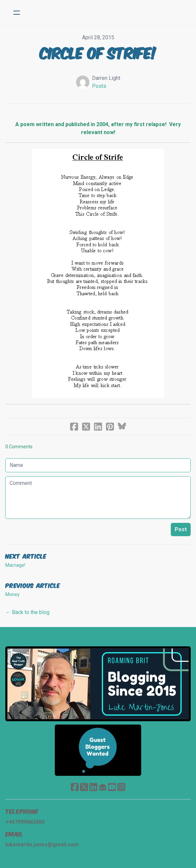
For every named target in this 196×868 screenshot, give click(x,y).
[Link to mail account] (103, 787)
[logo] (107, 13)
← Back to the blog (27, 612)
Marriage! (15, 565)
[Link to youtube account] (112, 787)
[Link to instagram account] (121, 787)
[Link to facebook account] (75, 787)
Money (12, 594)
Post (181, 529)
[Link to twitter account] (84, 787)
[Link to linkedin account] (93, 787)
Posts (99, 86)
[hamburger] (17, 13)
